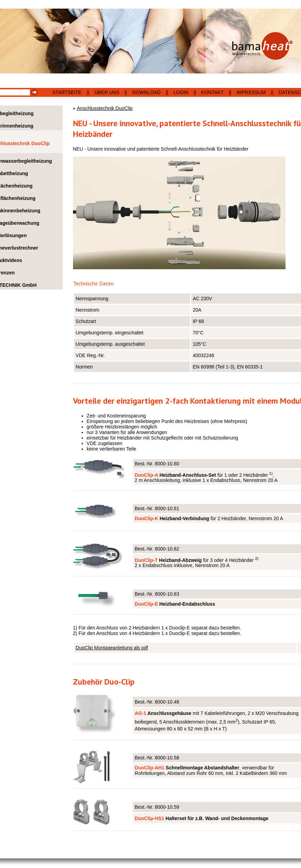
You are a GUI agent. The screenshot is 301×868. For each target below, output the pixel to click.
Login (181, 92)
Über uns (107, 92)
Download (146, 92)
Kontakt (212, 92)
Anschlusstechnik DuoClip (105, 108)
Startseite (67, 92)
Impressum (251, 92)
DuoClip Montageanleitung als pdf (112, 648)
